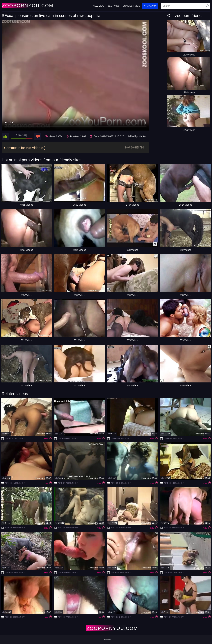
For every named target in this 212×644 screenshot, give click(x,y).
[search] (185, 6)
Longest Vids (131, 6)
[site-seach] (207, 6)
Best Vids (114, 6)
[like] (5, 136)
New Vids (98, 6)
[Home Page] (21, 5)
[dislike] (38, 136)
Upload (150, 6)
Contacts (107, 640)
